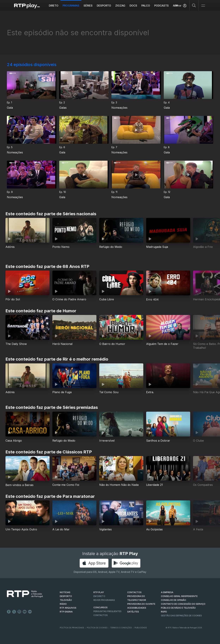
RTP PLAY (99, 592)
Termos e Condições (121, 628)
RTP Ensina (66, 612)
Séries (88, 6)
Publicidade (141, 628)
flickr (30, 612)
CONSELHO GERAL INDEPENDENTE (179, 596)
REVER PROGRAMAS (104, 600)
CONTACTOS (134, 592)
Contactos (101, 615)
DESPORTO (66, 596)
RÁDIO (63, 604)
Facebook (9, 612)
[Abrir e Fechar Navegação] (203, 6)
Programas (71, 6)
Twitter (14, 612)
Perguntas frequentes (107, 611)
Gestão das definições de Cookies (181, 616)
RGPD (164, 612)
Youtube (25, 612)
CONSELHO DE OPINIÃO (174, 600)
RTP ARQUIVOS (68, 608)
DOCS (133, 6)
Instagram (19, 612)
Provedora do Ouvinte (141, 604)
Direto (54, 6)
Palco (146, 6)
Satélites (133, 612)
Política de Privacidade (72, 628)
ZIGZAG (120, 6)
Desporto (104, 6)
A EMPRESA (167, 592)
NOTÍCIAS (65, 592)
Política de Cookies (97, 628)
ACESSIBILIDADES (137, 608)
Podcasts (161, 6)
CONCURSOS (100, 607)
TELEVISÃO (66, 600)
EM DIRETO (99, 596)
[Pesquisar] (194, 5)
